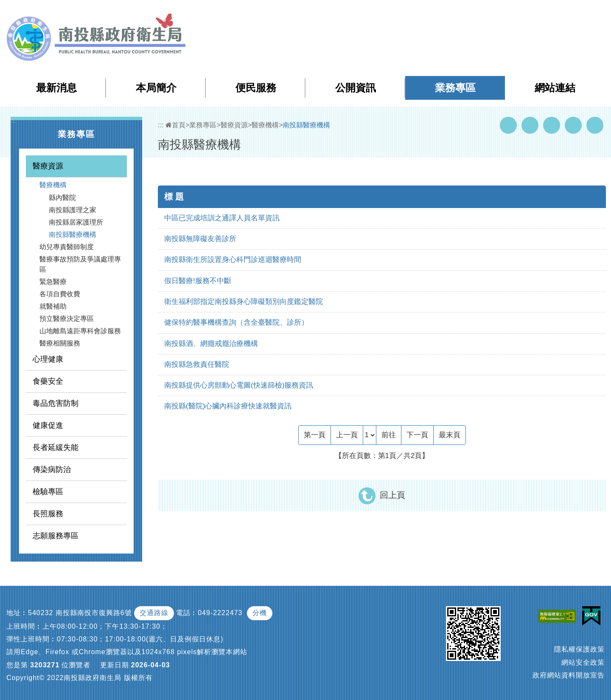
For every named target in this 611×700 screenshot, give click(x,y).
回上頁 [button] (392, 495)
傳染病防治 (52, 469)
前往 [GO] (389, 435)
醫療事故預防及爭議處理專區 (80, 264)
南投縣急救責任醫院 (197, 364)
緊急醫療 (53, 282)
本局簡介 (156, 88)
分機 (260, 613)
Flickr (573, 125)
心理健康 (48, 359)
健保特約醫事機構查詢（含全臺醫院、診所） (236, 322)
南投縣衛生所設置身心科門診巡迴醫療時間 (233, 260)
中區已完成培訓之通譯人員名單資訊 (222, 218)
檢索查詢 (485, 12)
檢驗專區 (48, 492)
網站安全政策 (583, 662)
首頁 (175, 125)
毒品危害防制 (56, 403)
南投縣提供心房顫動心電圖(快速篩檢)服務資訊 (239, 385)
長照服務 (48, 514)
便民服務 (256, 88)
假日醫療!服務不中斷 (198, 281)
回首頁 (518, 12)
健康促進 (48, 425)
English (548, 12)
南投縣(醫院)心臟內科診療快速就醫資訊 (228, 406)
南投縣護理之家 (73, 210)
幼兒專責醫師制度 (67, 247)
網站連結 (555, 88)
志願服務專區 (56, 536)
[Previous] (347, 435)
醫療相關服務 (60, 343)
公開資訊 (356, 88)
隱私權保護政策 (579, 649)
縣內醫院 (62, 198)
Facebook (508, 125)
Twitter (552, 125)
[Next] (417, 435)
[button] (571, 12)
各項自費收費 (60, 294)
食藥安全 (48, 381)
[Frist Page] (315, 435)
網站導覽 (451, 12)
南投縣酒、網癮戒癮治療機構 (211, 344)
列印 (595, 125)
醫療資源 (48, 166)
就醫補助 (53, 306)
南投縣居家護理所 (76, 222)
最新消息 (56, 88)
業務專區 (455, 88)
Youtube (530, 125)
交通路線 (154, 613)
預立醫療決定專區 (67, 319)
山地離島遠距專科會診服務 (80, 331)
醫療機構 (53, 185)
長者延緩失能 (56, 447)
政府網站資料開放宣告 (569, 675)
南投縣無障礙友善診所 (200, 239)
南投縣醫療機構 (73, 235)
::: (434, 13)
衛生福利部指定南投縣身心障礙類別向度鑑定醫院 (244, 302)
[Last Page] (450, 435)
